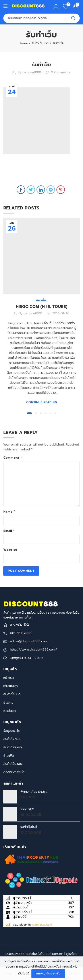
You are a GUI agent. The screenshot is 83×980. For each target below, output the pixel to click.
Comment (13, 458)
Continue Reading (41, 402)
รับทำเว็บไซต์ (40, 43)
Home (23, 43)
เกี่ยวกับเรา (11, 686)
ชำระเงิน (9, 756)
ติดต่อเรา (10, 711)
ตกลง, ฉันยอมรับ (48, 973)
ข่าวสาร (8, 703)
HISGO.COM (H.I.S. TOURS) (42, 307)
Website (10, 550)
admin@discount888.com (29, 641)
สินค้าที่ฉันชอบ (13, 764)
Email (9, 531)
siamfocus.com (42, 925)
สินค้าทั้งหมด (12, 694)
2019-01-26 (61, 313)
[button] (29, 413)
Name (9, 512)
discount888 (32, 72)
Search (73, 18)
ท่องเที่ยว (42, 300)
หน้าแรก (9, 678)
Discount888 (15, 954)
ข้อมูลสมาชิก (12, 731)
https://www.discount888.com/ (34, 650)
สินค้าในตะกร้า (13, 747)
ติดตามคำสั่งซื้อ (14, 772)
